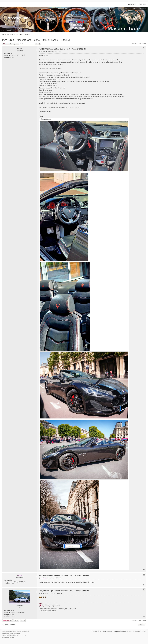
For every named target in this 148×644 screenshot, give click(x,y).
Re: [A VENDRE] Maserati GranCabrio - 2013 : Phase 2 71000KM (64, 576)
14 (12, 54)
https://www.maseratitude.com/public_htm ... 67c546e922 (60, 609)
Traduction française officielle (9, 633)
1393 (12, 611)
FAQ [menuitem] (2, 30)
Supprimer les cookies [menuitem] (120, 632)
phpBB (11, 632)
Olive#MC (20, 606)
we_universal (8, 635)
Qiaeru (18, 633)
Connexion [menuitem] (142, 4)
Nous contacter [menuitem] (108, 632)
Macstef (20, 575)
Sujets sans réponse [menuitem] (131, 8)
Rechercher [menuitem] (9, 30)
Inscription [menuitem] (132, 4)
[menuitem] (5, 637)
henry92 (20, 49)
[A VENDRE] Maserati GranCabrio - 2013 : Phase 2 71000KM (36, 40)
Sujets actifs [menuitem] (142, 8)
